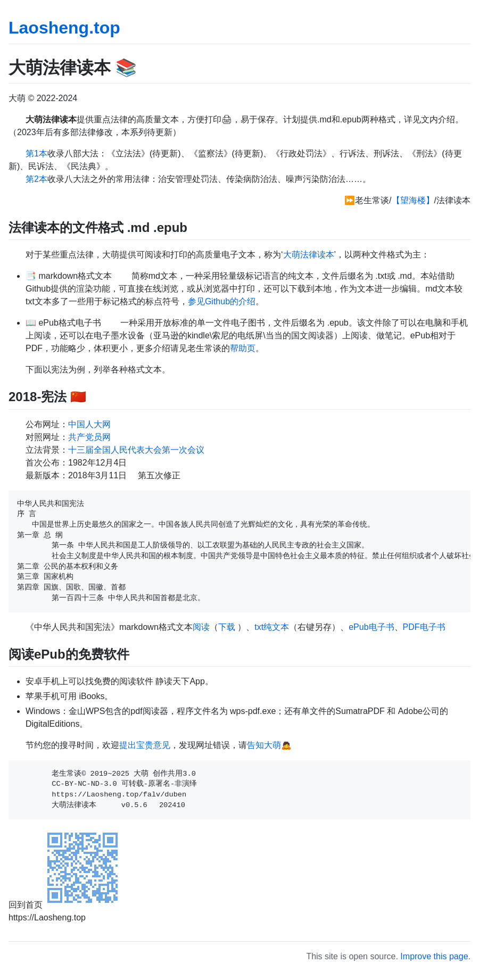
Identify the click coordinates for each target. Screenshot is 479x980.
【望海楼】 (413, 200)
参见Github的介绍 (222, 301)
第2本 (36, 179)
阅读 (201, 627)
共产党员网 (89, 437)
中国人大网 (89, 424)
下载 (227, 627)
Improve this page (434, 956)
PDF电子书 (424, 627)
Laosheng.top (64, 28)
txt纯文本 (272, 627)
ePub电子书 (371, 627)
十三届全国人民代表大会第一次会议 (136, 450)
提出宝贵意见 (145, 745)
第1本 (36, 153)
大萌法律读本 (309, 255)
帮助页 (243, 348)
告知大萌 (264, 745)
